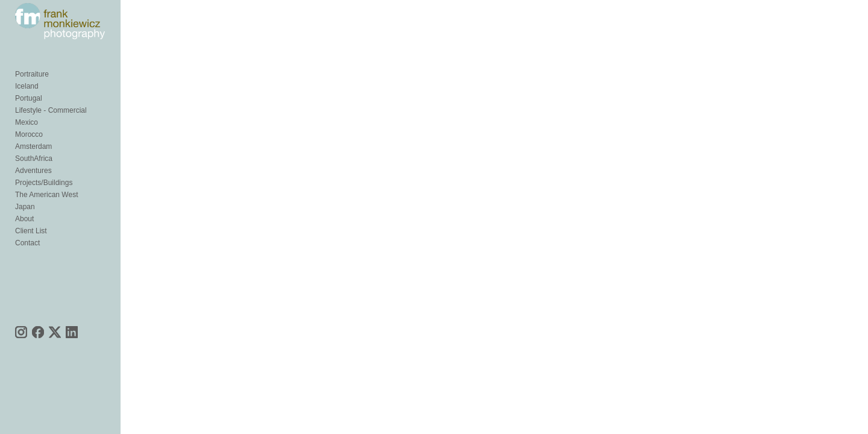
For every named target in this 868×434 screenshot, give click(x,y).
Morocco (29, 156)
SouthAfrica (34, 180)
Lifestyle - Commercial (51, 131)
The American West (46, 216)
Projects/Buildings (44, 204)
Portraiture (32, 95)
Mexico (27, 143)
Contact (27, 264)
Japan (25, 228)
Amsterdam (33, 168)
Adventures (33, 192)
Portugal (29, 119)
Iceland (27, 107)
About (24, 240)
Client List (31, 252)
